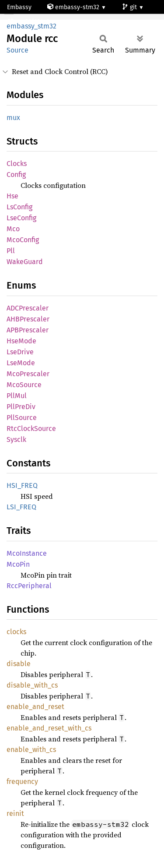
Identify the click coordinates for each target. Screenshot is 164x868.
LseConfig (21, 218)
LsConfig (19, 207)
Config (16, 175)
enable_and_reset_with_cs (49, 728)
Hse (12, 196)
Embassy (19, 7)
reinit (15, 813)
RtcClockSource (31, 429)
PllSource (22, 418)
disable (19, 664)
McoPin (18, 564)
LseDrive (20, 352)
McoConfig (23, 240)
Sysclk (16, 439)
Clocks (17, 164)
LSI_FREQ (21, 507)
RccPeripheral (29, 586)
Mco (13, 229)
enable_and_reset (35, 707)
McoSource (24, 385)
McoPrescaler (28, 374)
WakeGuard (25, 262)
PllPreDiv (21, 407)
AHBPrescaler (28, 319)
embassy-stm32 (74, 7)
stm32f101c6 (29, 22)
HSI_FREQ (22, 485)
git (130, 7)
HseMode (21, 341)
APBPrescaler (28, 330)
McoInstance (27, 553)
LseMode (21, 363)
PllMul (17, 396)
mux (13, 118)
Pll (11, 251)
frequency (22, 782)
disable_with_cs (32, 685)
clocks (16, 632)
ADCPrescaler (28, 308)
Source (17, 50)
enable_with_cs (31, 750)
